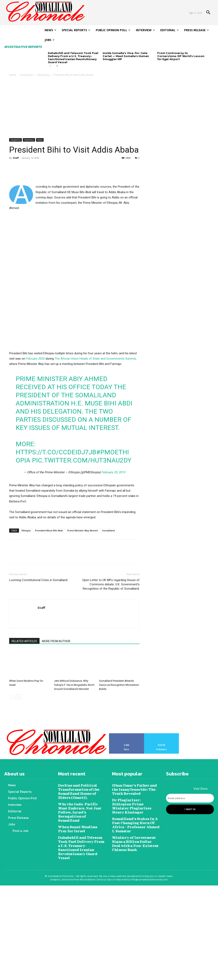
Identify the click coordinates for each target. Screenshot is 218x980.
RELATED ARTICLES (24, 751)
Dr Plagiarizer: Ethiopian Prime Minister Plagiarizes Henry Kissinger (135, 911)
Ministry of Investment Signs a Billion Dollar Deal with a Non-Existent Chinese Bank (136, 943)
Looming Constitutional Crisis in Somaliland (38, 690)
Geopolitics (27, 75)
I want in (190, 918)
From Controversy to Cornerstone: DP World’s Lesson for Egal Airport (181, 56)
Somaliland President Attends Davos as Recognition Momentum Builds (119, 794)
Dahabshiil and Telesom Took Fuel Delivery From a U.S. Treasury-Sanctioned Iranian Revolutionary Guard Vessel (73, 57)
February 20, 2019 (113, 582)
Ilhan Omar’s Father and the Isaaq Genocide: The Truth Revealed (136, 898)
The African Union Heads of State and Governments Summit (95, 468)
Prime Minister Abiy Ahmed (82, 640)
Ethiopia (26, 640)
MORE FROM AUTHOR (56, 751)
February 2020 (35, 468)
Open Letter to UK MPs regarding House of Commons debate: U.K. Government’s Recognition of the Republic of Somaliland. (111, 694)
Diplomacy (43, 75)
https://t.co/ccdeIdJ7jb (56, 562)
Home (13, 75)
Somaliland (108, 640)
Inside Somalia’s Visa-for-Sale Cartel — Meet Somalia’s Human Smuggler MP (126, 56)
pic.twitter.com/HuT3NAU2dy (82, 570)
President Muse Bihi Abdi (49, 640)
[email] (190, 908)
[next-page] (57, 66)
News (40, 140)
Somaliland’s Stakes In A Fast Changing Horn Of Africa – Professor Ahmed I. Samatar (135, 926)
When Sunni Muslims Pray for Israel (80, 930)
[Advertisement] (109, 108)
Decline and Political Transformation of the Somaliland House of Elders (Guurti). (81, 899)
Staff (16, 158)
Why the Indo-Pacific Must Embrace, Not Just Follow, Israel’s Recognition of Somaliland (81, 917)
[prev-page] (50, 66)
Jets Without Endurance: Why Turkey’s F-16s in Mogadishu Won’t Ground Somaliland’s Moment (74, 794)
